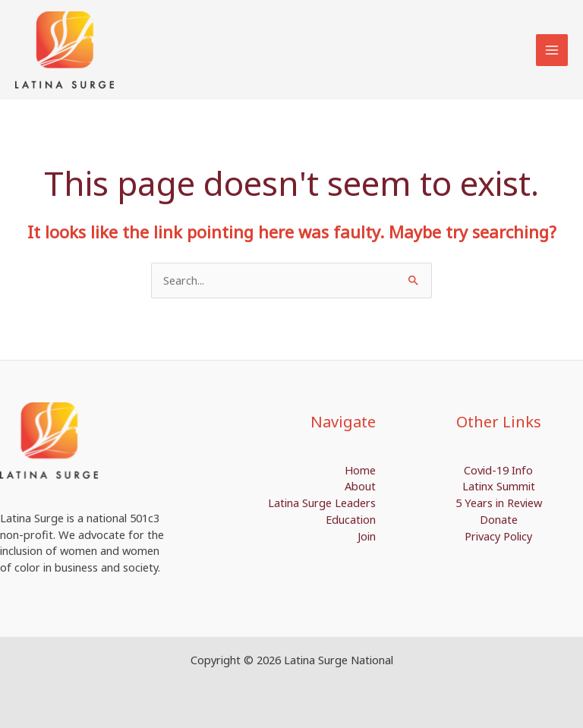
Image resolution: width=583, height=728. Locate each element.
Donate (499, 519)
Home (360, 470)
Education (351, 519)
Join (367, 536)
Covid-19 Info (498, 470)
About (360, 486)
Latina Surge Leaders (322, 503)
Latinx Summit (499, 486)
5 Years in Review (499, 503)
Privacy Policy (498, 536)
